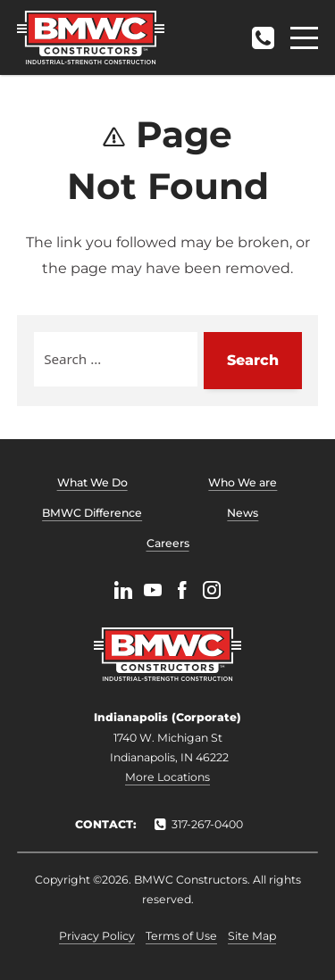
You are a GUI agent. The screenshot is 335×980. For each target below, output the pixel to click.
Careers (168, 543)
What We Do (92, 482)
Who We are (243, 482)
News (243, 513)
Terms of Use (181, 936)
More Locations (167, 777)
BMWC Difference (92, 513)
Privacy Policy (97, 936)
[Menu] (304, 38)
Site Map (252, 936)
